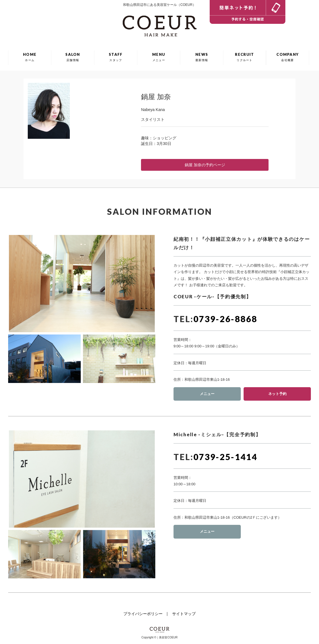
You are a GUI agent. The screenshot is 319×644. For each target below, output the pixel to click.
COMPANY (287, 57)
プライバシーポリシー (143, 614)
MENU (159, 57)
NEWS (202, 57)
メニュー (207, 394)
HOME (30, 57)
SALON (73, 57)
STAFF (116, 57)
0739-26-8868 (225, 319)
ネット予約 (277, 394)
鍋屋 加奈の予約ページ (205, 165)
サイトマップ (184, 614)
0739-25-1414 (225, 457)
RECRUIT (244, 57)
